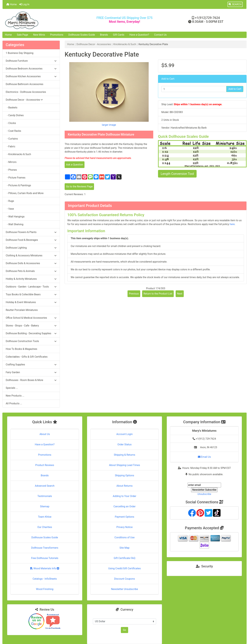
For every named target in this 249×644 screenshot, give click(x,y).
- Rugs (10, 201)
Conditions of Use (124, 537)
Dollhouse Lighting (31, 248)
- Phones (11, 170)
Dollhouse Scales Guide (82, 35)
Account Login (125, 434)
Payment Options (124, 517)
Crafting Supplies (31, 365)
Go (124, 630)
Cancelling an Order (124, 506)
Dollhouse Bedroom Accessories (31, 69)
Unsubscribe (204, 494)
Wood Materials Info (45, 568)
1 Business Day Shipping (20, 53)
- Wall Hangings (15, 217)
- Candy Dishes (15, 115)
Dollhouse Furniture (31, 61)
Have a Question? (139, 35)
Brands (104, 35)
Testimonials (45, 496)
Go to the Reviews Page (79, 187)
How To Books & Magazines (21, 349)
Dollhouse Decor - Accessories (94, 44)
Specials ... (12, 388)
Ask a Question (75, 165)
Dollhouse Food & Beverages (31, 240)
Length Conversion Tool (177, 174)
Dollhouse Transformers (45, 548)
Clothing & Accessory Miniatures (31, 255)
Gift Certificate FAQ (124, 558)
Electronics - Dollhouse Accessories (26, 92)
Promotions (57, 35)
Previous (134, 294)
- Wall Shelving (15, 224)
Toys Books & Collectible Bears (31, 294)
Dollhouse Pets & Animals (31, 271)
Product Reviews (45, 465)
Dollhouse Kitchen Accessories (31, 76)
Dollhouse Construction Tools (31, 341)
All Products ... (14, 403)
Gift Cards (119, 35)
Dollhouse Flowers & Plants (31, 232)
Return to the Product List (158, 294)
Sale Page (22, 35)
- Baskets (12, 108)
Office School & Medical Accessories (31, 318)
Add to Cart (235, 89)
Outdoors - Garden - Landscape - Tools (31, 287)
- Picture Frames (16, 178)
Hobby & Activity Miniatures (31, 279)
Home (12, 4)
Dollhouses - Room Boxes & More (31, 380)
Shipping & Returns (125, 455)
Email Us (204, 457)
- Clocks (11, 123)
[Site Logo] (43, 20)
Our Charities (45, 527)
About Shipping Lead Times (124, 465)
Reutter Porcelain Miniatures (22, 310)
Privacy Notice (124, 527)
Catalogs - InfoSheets (45, 579)
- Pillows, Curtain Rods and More (25, 193)
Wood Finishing (45, 589)
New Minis (39, 35)
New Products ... (15, 396)
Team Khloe (45, 517)
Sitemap (45, 506)
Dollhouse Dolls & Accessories (31, 263)
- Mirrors (11, 162)
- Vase (10, 209)
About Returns (124, 486)
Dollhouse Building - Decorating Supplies (31, 333)
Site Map (125, 548)
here (232, 224)
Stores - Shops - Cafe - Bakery (31, 326)
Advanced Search (45, 486)
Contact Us (160, 35)
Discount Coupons (125, 579)
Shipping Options (124, 475)
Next (180, 294)
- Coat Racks (13, 131)
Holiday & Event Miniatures (31, 302)
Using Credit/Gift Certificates (125, 568)
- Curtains (12, 139)
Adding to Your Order (124, 496)
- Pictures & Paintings (18, 185)
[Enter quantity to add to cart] (194, 89)
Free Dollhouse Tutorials (45, 558)
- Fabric (10, 146)
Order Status (125, 444)
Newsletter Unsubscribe (124, 589)
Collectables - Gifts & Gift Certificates (27, 357)
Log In (24, 4)
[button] (235, 4)
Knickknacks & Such (125, 44)
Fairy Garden (31, 372)
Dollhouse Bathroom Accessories (24, 84)
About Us (45, 434)
